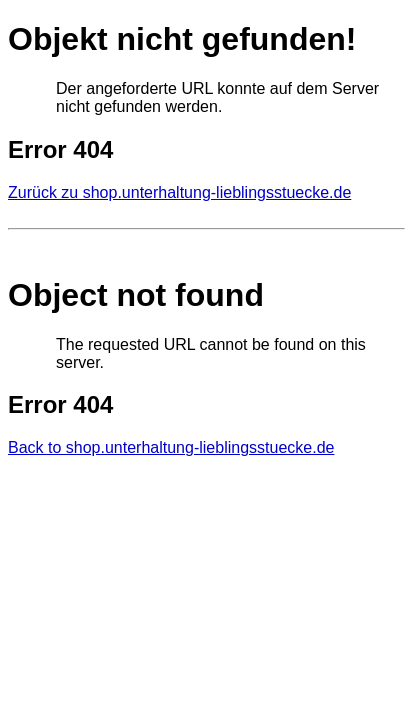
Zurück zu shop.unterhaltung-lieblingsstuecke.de (179, 192)
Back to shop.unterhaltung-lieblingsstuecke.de (171, 447)
